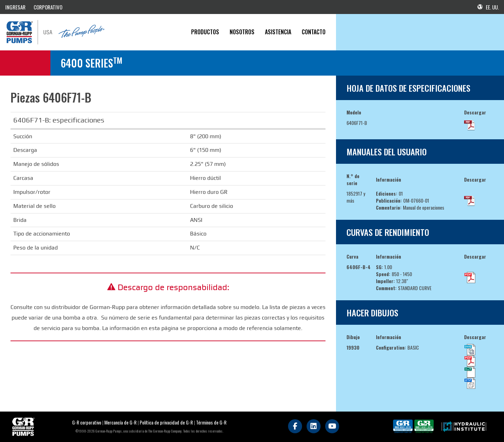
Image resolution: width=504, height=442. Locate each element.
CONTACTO (314, 32)
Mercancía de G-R (121, 422)
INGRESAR (15, 7)
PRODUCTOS (205, 32)
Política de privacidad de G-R (166, 422)
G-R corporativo (87, 422)
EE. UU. (488, 7)
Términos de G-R (211, 422)
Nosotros (242, 32)
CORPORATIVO (48, 7)
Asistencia (278, 32)
